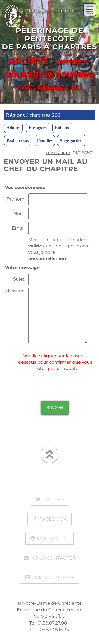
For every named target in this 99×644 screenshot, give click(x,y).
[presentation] (55, 382)
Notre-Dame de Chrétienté (45, 9)
